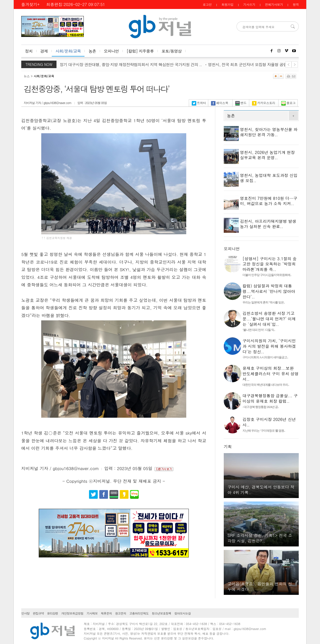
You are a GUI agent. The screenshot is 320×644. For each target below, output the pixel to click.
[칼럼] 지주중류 (140, 51)
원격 (296, 4)
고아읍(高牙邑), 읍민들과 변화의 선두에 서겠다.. (260, 586)
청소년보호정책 (161, 613)
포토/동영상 (172, 51)
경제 (44, 51)
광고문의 (120, 613)
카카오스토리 (264, 103)
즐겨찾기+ (30, 4)
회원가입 (227, 4)
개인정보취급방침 (72, 613)
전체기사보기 (274, 4)
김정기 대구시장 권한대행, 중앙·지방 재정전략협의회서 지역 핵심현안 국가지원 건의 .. (131, 64)
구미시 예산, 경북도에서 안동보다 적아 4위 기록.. (261, 490)
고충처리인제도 (139, 613)
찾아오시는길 (182, 613)
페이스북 (220, 103)
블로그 (288, 103)
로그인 (207, 4)
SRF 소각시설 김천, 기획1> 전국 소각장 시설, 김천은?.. (260, 538)
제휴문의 (106, 613)
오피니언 (111, 51)
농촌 (92, 51)
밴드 (241, 103)
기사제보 (92, 613)
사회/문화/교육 (68, 51)
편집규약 (38, 613)
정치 (29, 51)
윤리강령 (52, 613)
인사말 (25, 613)
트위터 (199, 103)
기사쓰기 (249, 4)
